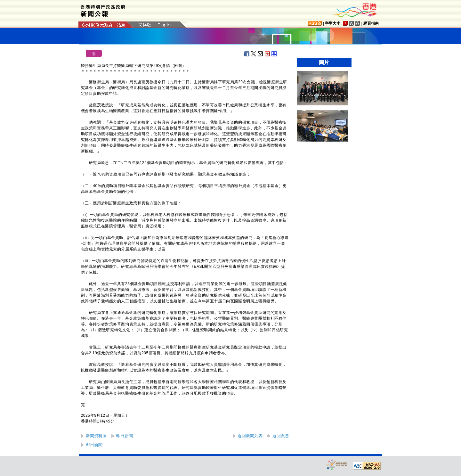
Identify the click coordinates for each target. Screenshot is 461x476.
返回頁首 (281, 436)
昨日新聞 (125, 436)
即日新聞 (94, 445)
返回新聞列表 (250, 436)
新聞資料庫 (96, 436)
